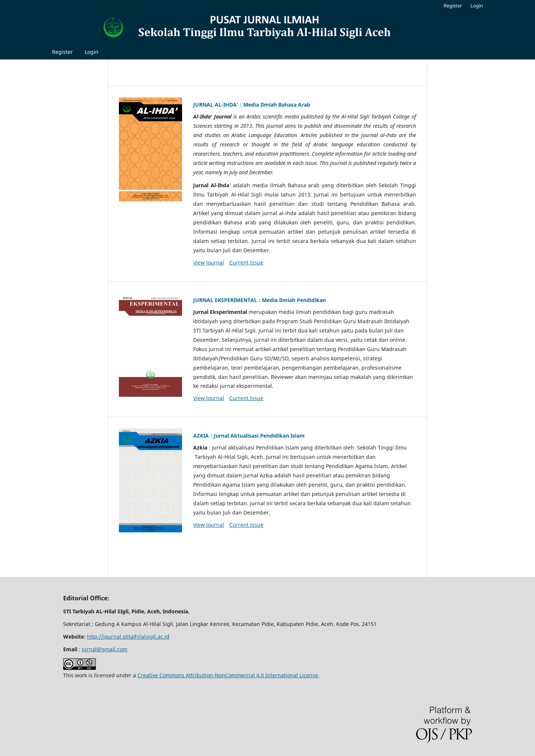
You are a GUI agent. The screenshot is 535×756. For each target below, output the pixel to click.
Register (62, 52)
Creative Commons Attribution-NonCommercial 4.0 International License (228, 675)
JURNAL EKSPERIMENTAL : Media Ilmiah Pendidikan (260, 300)
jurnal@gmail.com (105, 649)
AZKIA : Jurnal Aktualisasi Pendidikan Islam (249, 436)
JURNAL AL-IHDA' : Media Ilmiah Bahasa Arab (252, 105)
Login (92, 52)
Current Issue (246, 262)
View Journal (209, 262)
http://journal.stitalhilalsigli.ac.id (128, 637)
